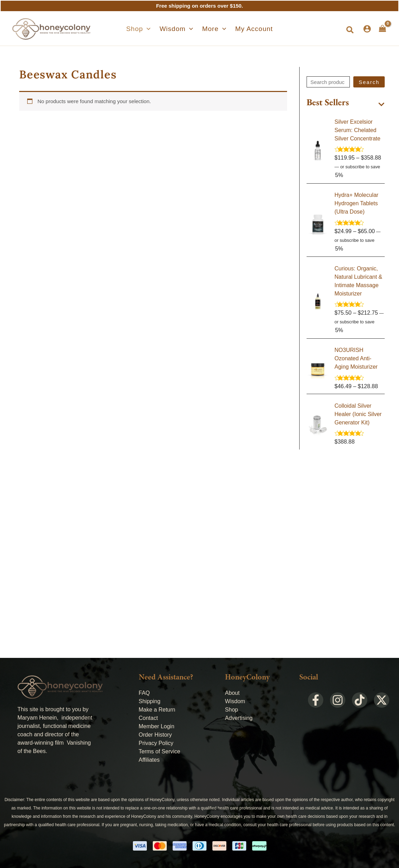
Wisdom (235, 701)
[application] (152, 29)
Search (369, 82)
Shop (231, 710)
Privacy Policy (156, 743)
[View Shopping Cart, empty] (382, 29)
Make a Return (157, 710)
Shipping (150, 701)
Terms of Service (160, 751)
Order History (155, 735)
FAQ (144, 693)
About (232, 693)
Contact (148, 718)
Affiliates (149, 760)
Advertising (239, 718)
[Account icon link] (367, 29)
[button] (144, 29)
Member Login (157, 726)
